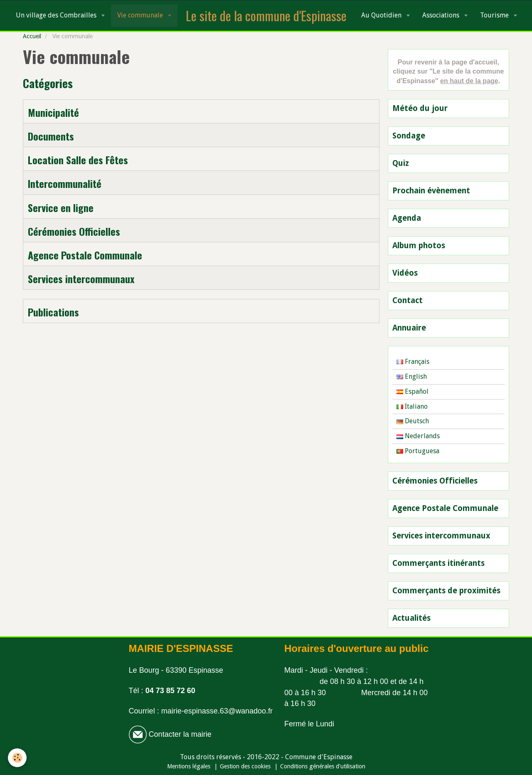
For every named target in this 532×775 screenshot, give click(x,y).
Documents (51, 136)
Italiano (412, 406)
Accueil (32, 36)
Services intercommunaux (81, 279)
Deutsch (413, 421)
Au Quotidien (382, 15)
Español (413, 391)
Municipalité (53, 112)
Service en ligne (61, 207)
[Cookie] (18, 758)
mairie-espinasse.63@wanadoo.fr (217, 711)
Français (413, 362)
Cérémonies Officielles (74, 231)
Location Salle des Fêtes (78, 160)
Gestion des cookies (245, 766)
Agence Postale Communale (85, 255)
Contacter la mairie (179, 734)
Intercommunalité (65, 184)
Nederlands (418, 436)
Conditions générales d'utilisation (323, 766)
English (412, 376)
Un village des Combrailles (57, 15)
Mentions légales (189, 766)
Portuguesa (418, 451)
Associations (442, 15)
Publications (53, 312)
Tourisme (495, 15)
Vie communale (141, 15)
